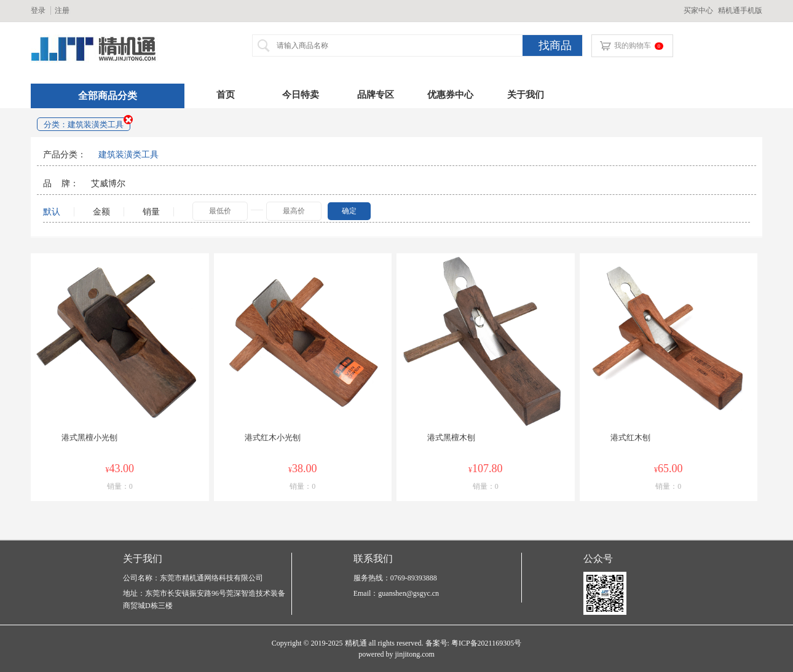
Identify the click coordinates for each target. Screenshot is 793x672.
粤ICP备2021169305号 (486, 643)
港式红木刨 (630, 437)
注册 (62, 10)
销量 (151, 212)
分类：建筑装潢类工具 (84, 125)
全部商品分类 (108, 96)
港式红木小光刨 (273, 437)
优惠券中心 (450, 95)
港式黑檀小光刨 (89, 437)
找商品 (555, 45)
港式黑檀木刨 (451, 437)
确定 (349, 211)
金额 (105, 212)
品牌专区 (376, 95)
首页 (226, 95)
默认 (52, 212)
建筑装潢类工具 (128, 154)
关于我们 (526, 95)
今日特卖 (301, 95)
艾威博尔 (108, 183)
